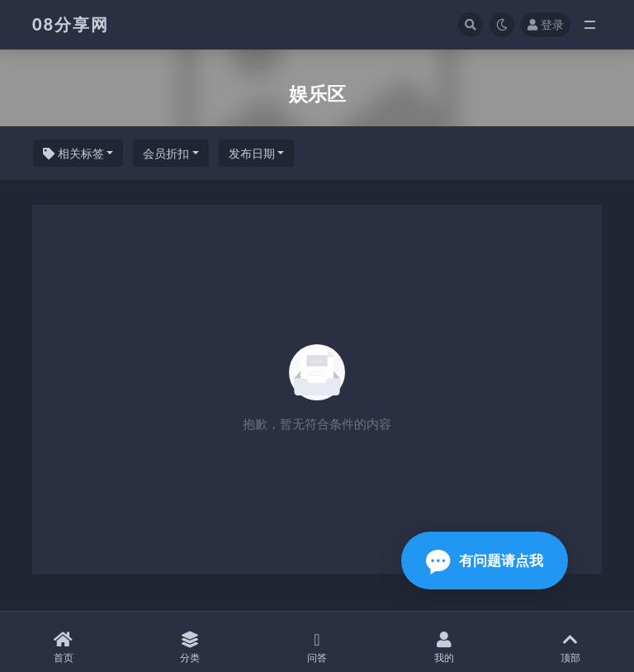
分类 (191, 648)
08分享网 (71, 24)
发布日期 (252, 153)
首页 (64, 648)
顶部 (570, 648)
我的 (444, 648)
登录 (546, 24)
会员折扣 (166, 153)
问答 (317, 648)
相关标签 (73, 153)
